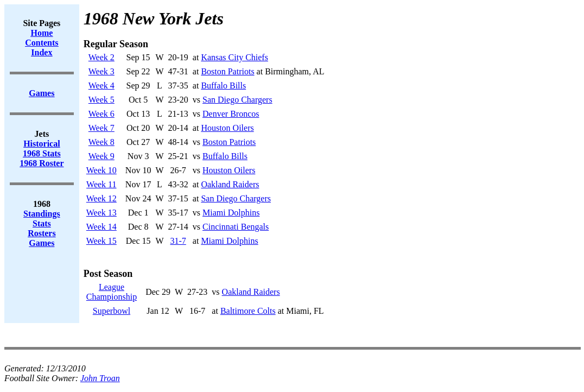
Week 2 (101, 57)
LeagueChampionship (112, 292)
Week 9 (101, 156)
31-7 (178, 241)
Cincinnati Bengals (236, 227)
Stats (42, 223)
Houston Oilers (227, 128)
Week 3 (101, 71)
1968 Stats (42, 153)
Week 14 (101, 227)
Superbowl (112, 311)
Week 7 (101, 128)
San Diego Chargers (237, 100)
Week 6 (101, 114)
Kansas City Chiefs (234, 57)
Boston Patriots (227, 71)
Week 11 (101, 184)
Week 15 (101, 241)
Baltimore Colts (248, 311)
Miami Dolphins (231, 213)
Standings (42, 214)
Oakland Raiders (230, 184)
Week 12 (101, 198)
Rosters (42, 233)
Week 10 (101, 170)
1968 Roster (42, 163)
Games (42, 243)
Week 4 (101, 86)
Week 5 (101, 100)
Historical (42, 144)
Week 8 (101, 142)
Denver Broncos (231, 114)
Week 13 (101, 213)
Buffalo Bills (223, 86)
